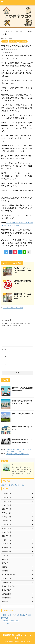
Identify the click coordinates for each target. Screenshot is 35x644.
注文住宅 (5, 308)
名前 (4, 349)
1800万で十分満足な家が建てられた (17, 454)
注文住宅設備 (20, 308)
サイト (4, 364)
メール (5, 357)
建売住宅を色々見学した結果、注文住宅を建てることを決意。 (22, 296)
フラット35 (7, 623)
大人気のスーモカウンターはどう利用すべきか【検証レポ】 (22, 270)
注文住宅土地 (12, 308)
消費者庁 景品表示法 (11, 621)
